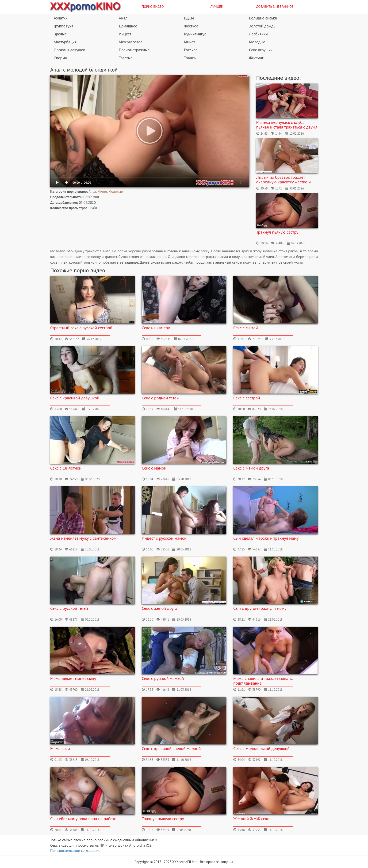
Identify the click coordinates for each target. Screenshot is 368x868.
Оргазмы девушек (69, 50)
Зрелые (60, 34)
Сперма (60, 58)
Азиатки (61, 18)
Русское (191, 50)
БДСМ (189, 18)
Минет (190, 42)
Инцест (125, 34)
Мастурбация (65, 42)
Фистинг (256, 58)
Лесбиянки (258, 34)
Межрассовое (131, 42)
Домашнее (128, 26)
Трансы (190, 58)
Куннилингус (195, 34)
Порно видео (153, 7)
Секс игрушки (261, 50)
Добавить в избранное (275, 7)
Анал (123, 18)
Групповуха (63, 26)
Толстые (126, 58)
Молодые (257, 42)
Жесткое (191, 26)
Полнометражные (134, 50)
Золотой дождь (262, 26)
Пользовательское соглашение (75, 850)
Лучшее (217, 7)
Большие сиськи (263, 18)
